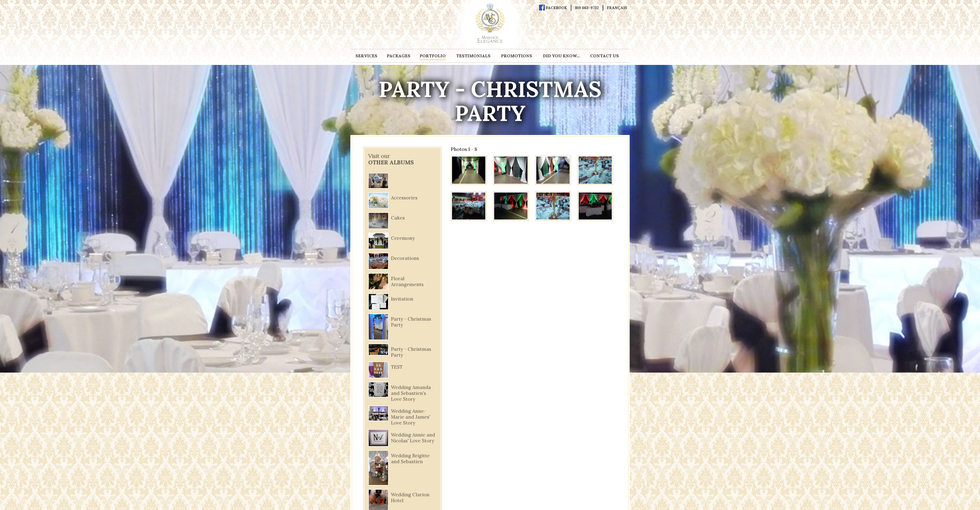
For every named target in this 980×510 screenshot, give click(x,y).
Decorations (405, 258)
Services (366, 56)
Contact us (605, 56)
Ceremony (403, 238)
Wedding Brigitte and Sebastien (410, 459)
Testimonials (473, 56)
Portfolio (433, 56)
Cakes (398, 218)
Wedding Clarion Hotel (410, 498)
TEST (397, 367)
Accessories (404, 198)
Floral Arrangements (407, 281)
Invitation (402, 299)
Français (617, 8)
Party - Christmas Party (411, 322)
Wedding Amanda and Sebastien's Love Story (411, 393)
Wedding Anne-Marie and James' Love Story (411, 417)
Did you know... (561, 56)
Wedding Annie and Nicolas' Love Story (413, 438)
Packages (399, 56)
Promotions (517, 56)
